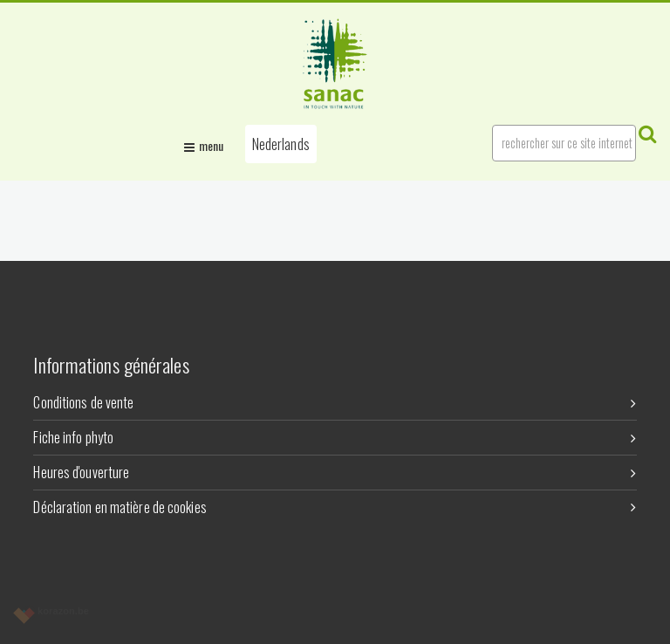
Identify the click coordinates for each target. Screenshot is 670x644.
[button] (281, 144)
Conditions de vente (335, 402)
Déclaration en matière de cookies (335, 507)
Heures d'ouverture (335, 472)
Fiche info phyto (335, 437)
